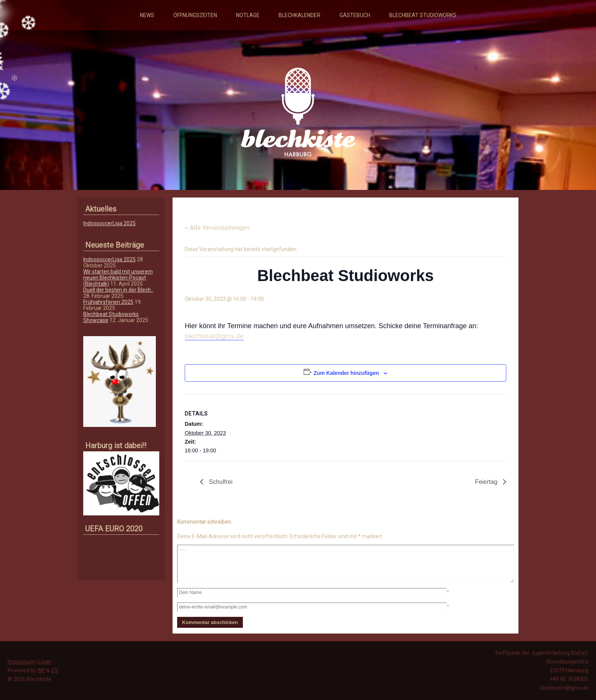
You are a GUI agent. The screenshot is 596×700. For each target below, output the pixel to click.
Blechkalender (300, 15)
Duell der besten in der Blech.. (118, 290)
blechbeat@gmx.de (214, 336)
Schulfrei (220, 482)
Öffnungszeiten (195, 15)
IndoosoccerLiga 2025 (109, 223)
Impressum (21, 662)
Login (45, 662)
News (147, 15)
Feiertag (487, 482)
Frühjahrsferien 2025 (108, 302)
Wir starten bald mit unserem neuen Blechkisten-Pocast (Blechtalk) (118, 278)
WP (41, 670)
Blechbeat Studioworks (423, 15)
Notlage (248, 15)
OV (55, 670)
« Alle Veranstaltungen (217, 228)
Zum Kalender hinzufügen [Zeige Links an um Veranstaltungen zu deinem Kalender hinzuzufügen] (346, 373)
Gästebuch (355, 15)
